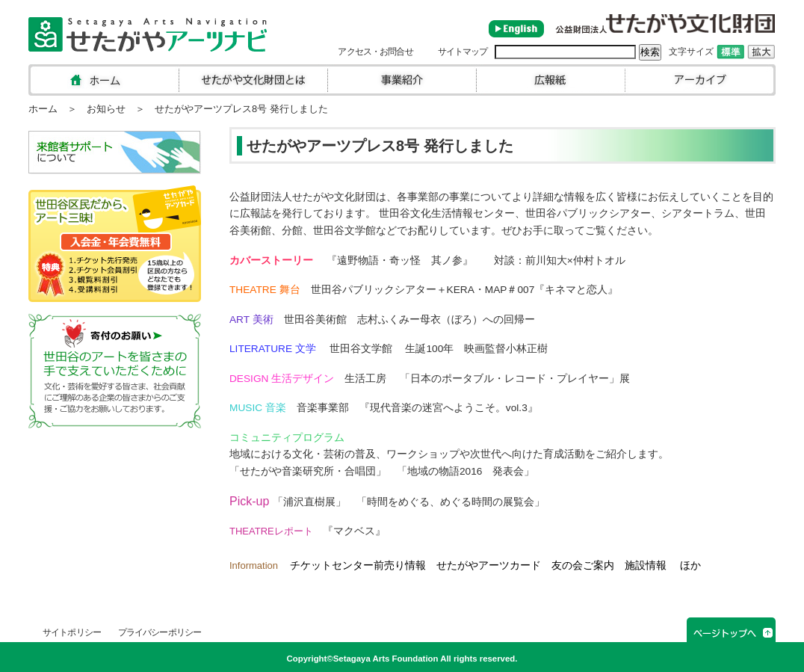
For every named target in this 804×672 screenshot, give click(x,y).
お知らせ (106, 109)
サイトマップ (463, 52)
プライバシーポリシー (160, 632)
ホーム (43, 109)
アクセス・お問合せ (375, 52)
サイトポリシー (72, 632)
